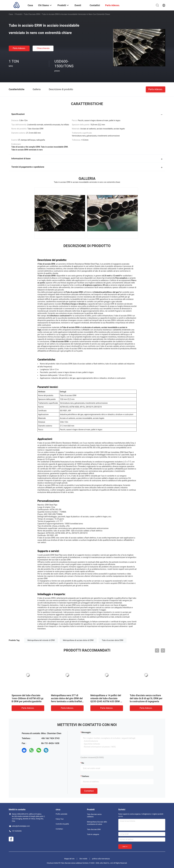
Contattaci (89, 791)
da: (83, 763)
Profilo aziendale (61, 814)
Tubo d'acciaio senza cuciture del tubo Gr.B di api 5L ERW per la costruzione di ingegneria (146, 698)
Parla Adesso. (19, 48)
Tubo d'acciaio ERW (32, 14)
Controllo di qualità (62, 824)
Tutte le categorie (93, 834)
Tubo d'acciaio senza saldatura (94, 815)
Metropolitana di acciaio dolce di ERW (78, 640)
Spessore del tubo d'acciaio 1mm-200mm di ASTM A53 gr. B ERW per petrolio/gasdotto (28, 698)
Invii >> (125, 847)
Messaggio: (86, 732)
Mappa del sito (69, 859)
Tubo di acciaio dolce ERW (113, 640)
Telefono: (85, 776)
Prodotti (19, 14)
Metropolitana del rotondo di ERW (41, 640)
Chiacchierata (43, 48)
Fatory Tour (60, 819)
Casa (11, 14)
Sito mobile (83, 859)
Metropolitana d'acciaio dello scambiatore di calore (97, 823)
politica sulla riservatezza (101, 859)
